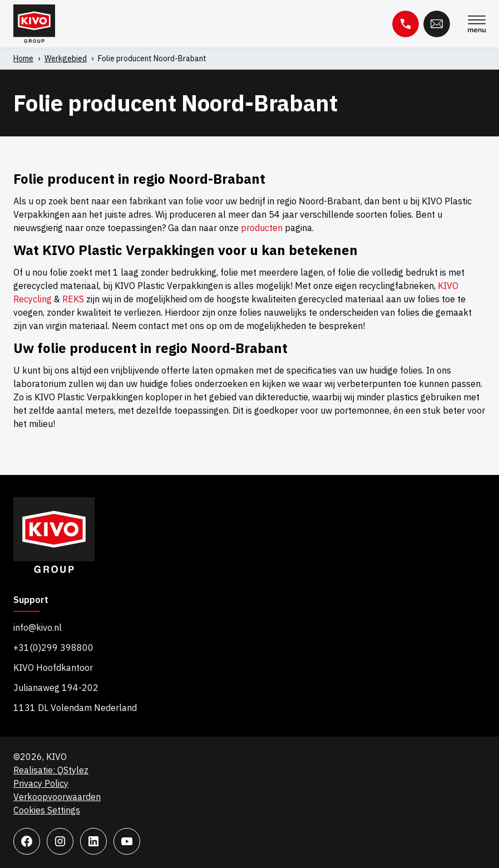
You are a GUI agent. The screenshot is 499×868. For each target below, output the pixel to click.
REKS (73, 299)
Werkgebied (66, 58)
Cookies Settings (47, 810)
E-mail (437, 24)
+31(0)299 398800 (53, 648)
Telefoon (406, 24)
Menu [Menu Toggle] (477, 24)
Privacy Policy (41, 783)
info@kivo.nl (38, 627)
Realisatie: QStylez (51, 770)
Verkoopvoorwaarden (57, 797)
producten (262, 228)
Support (31, 600)
